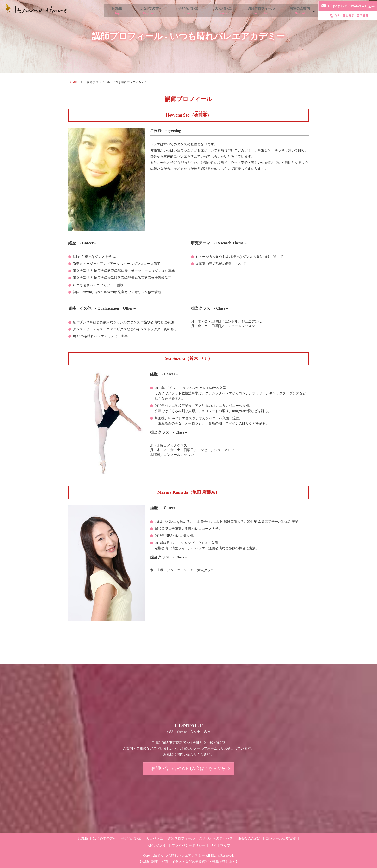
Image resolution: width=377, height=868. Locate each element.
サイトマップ (220, 845)
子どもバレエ (177, 11)
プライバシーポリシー (188, 845)
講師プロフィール (256, 11)
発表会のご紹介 (249, 839)
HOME (99, 11)
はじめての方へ (136, 11)
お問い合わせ (157, 845)
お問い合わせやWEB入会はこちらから (188, 769)
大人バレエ (215, 11)
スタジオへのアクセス (216, 839)
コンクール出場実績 (281, 839)
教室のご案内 (298, 11)
